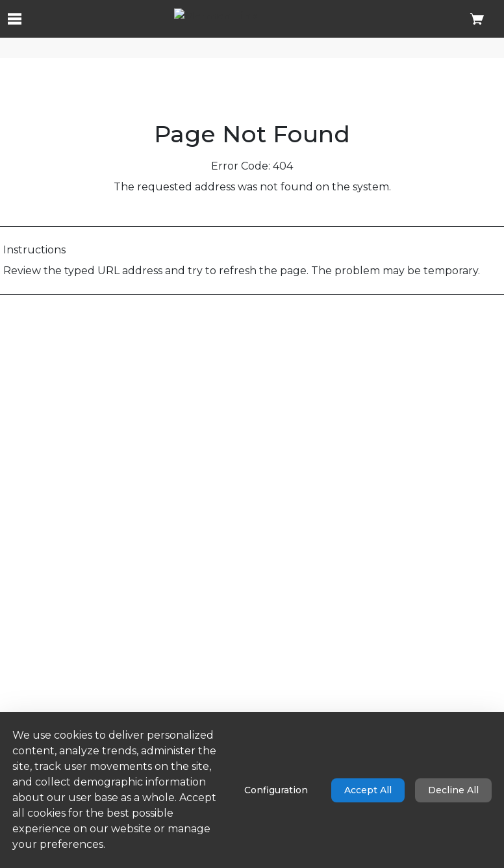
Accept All (368, 790)
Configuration (276, 790)
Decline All (453, 790)
